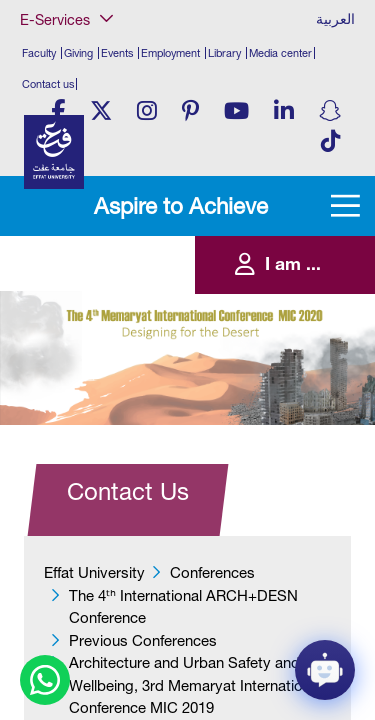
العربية (335, 19)
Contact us (48, 84)
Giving (78, 53)
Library (224, 53)
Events (117, 53)
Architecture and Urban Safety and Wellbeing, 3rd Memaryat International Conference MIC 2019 (195, 685)
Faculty (39, 53)
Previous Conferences (143, 640)
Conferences (212, 572)
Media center (280, 53)
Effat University (94, 572)
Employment (170, 53)
